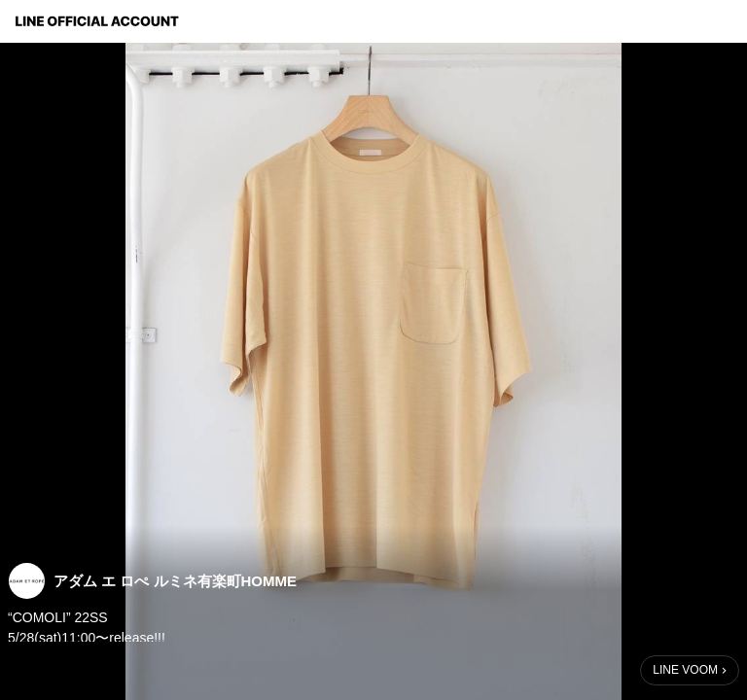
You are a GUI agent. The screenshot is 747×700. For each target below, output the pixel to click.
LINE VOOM (685, 670)
